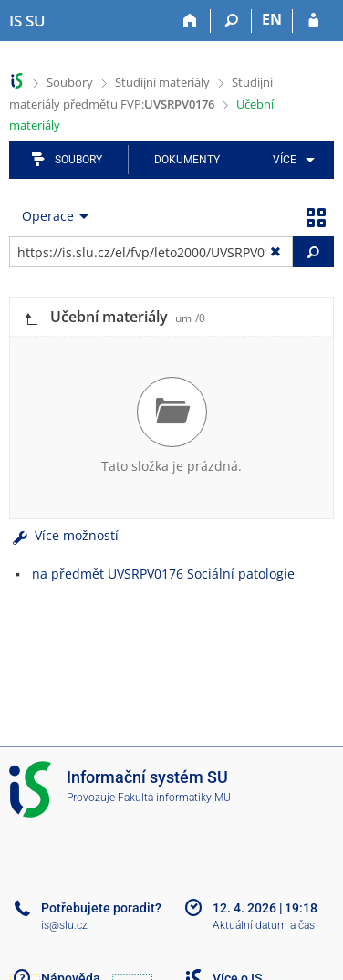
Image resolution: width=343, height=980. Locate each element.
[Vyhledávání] (231, 21)
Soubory (70, 82)
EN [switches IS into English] (272, 19)
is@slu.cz (64, 925)
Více (285, 160)
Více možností (64, 535)
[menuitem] (291, 160)
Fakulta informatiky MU (174, 798)
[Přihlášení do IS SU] (313, 21)
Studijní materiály (162, 82)
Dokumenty (187, 160)
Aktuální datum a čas (264, 925)
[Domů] (190, 21)
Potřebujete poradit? (101, 908)
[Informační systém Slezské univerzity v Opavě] (27, 21)
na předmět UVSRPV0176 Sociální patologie (163, 573)
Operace (48, 216)
